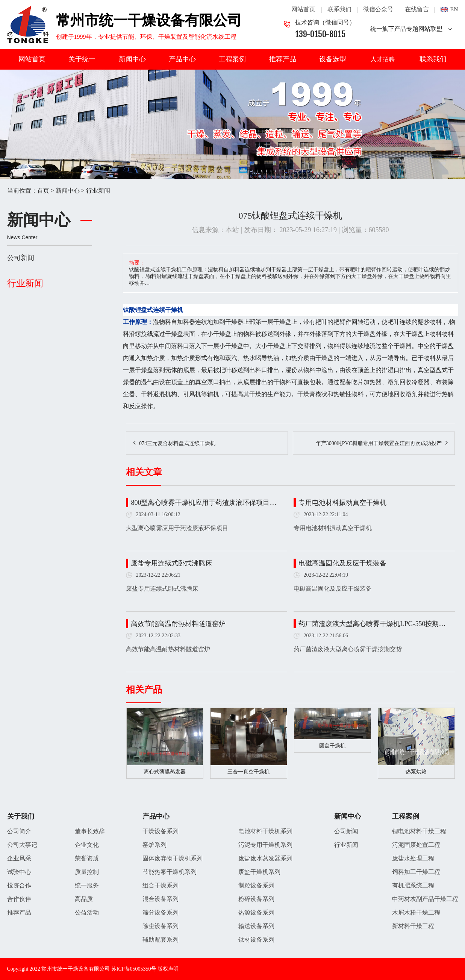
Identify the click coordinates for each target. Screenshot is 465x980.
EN (454, 9)
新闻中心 (132, 59)
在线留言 (417, 9)
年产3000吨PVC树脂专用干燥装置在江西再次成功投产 (379, 443)
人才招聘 (383, 59)
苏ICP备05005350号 (134, 969)
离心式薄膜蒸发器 (165, 772)
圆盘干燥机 (332, 746)
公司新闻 (21, 258)
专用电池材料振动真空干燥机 (342, 503)
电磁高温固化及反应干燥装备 (342, 563)
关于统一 (82, 59)
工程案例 (232, 59)
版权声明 (168, 969)
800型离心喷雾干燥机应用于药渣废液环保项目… (204, 503)
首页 (43, 191)
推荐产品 (283, 59)
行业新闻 (98, 191)
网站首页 (303, 9)
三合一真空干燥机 (248, 772)
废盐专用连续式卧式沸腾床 (171, 563)
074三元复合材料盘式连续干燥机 (177, 443)
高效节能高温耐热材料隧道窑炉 (178, 624)
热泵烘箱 (416, 772)
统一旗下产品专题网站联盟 (411, 29)
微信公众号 (378, 9)
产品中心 (182, 59)
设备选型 (333, 59)
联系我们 (339, 9)
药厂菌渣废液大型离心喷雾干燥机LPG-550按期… (372, 624)
